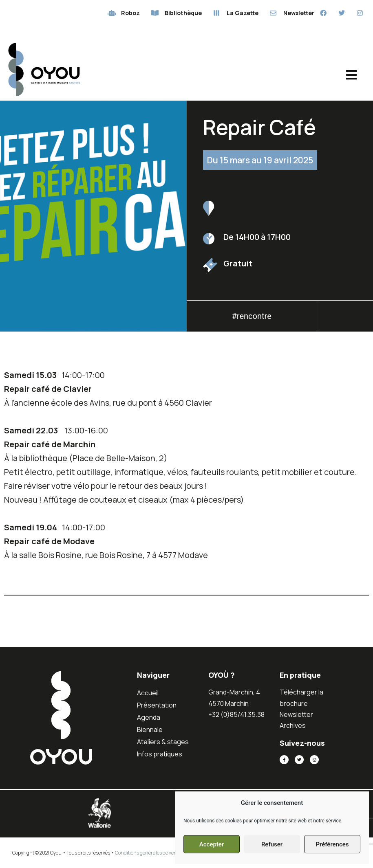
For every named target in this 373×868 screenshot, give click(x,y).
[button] (345, 319)
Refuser (272, 844)
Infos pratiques (160, 754)
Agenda (149, 717)
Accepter (212, 844)
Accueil (148, 693)
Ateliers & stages (163, 742)
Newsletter (296, 714)
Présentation (157, 705)
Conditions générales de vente (148, 853)
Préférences (332, 844)
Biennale (150, 730)
